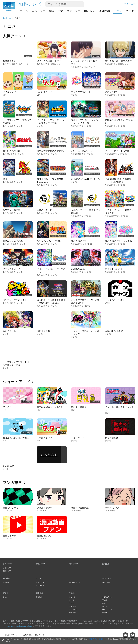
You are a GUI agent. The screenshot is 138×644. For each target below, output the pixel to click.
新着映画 (6, 583)
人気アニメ (40, 583)
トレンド (72, 597)
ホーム (24, 11)
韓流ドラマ (56, 11)
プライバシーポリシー (97, 639)
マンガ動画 (40, 586)
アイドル (72, 606)
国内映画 (90, 11)
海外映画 (104, 11)
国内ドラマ (39, 11)
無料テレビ (30, 4)
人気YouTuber (107, 597)
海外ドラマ (74, 11)
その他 (72, 593)
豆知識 (105, 600)
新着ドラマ (7, 568)
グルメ (5, 593)
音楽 (104, 603)
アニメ (118, 11)
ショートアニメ (75, 583)
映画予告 (72, 613)
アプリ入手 (130, 4)
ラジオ (71, 603)
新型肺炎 (39, 593)
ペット (105, 606)
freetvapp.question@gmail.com (20, 626)
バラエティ (107, 578)
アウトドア (73, 609)
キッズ (71, 600)
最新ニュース (107, 609)
